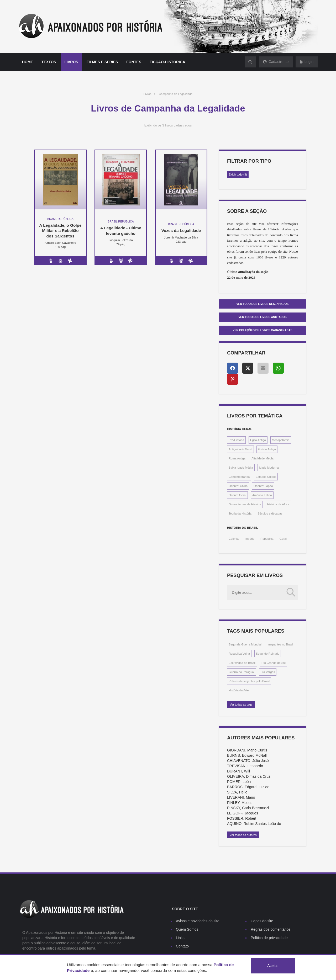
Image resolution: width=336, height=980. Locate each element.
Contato (182, 946)
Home (28, 62)
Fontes (134, 62)
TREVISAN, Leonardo (245, 766)
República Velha (239, 654)
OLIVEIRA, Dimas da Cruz (249, 776)
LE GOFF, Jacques (243, 813)
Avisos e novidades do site (198, 921)
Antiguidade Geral (240, 449)
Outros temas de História (245, 504)
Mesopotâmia (281, 440)
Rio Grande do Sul (274, 663)
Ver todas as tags (241, 704)
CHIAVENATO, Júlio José (248, 761)
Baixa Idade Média (241, 468)
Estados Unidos (266, 477)
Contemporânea (239, 477)
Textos (49, 62)
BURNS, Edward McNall (247, 755)
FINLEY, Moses (240, 803)
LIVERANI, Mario (241, 797)
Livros (71, 62)
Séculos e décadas (270, 513)
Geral (283, 539)
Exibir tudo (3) (238, 174)
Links (180, 938)
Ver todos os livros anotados (262, 317)
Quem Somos (187, 929)
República (267, 539)
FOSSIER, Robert (242, 818)
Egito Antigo (258, 440)
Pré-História (236, 440)
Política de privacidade (269, 938)
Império (250, 539)
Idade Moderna (269, 468)
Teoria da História (240, 513)
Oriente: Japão (263, 486)
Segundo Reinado (268, 654)
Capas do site (262, 921)
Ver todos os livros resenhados (263, 304)
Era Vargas (268, 672)
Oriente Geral (237, 495)
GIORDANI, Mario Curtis (247, 750)
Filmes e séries (102, 62)
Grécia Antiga (267, 449)
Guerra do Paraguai (241, 672)
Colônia (234, 539)
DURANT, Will (238, 771)
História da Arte (239, 690)
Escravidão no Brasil (242, 663)
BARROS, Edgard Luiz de (248, 787)
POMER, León (239, 782)
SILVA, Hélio (237, 792)
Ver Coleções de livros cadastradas (263, 330)
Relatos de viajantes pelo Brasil (249, 681)
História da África (278, 504)
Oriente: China (238, 486)
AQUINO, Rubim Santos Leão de (254, 824)
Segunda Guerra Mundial (245, 644)
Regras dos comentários (271, 929)
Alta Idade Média (262, 458)
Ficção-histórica (167, 62)
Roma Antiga (237, 458)
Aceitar (273, 966)
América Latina (262, 495)
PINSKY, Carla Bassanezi (248, 808)
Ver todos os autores (243, 835)
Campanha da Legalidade (176, 94)
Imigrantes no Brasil (280, 644)
